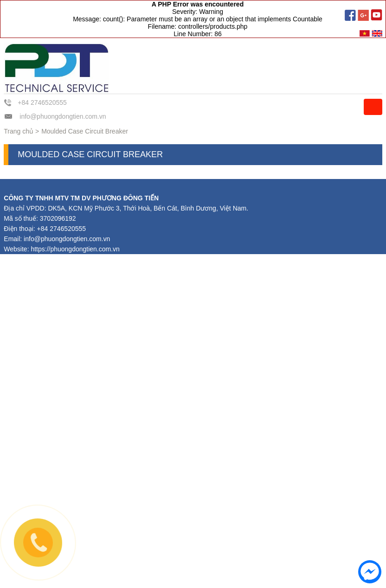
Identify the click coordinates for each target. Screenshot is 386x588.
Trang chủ (19, 131)
